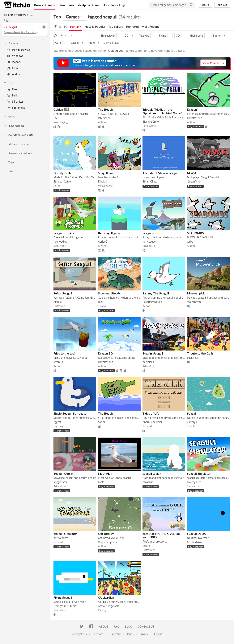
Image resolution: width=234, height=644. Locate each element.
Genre (9, 117)
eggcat (57, 422)
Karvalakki (148, 362)
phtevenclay (61, 538)
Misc (9, 171)
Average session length (19, 135)
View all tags (111, 43)
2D (127, 36)
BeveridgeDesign (152, 302)
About (104, 627)
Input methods (14, 126)
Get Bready (106, 533)
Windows (15, 56)
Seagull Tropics (64, 233)
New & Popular (95, 26)
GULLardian (106, 597)
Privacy (144, 634)
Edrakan (103, 181)
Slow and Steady (109, 293)
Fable (101, 482)
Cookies (159, 634)
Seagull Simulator (199, 473)
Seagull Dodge (197, 533)
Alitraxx (58, 302)
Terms (130, 634)
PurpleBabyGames (109, 542)
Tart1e (146, 546)
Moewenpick (196, 293)
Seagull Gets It (63, 473)
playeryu (192, 422)
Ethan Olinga (150, 181)
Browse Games (44, 5)
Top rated (132, 26)
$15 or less (16, 108)
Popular (75, 27)
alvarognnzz (194, 482)
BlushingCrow (151, 122)
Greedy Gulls (62, 173)
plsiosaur (148, 482)
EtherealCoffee (62, 181)
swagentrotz (194, 302)
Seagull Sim (106, 173)
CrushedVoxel (195, 542)
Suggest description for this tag (21, 32)
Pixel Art (144, 36)
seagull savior (152, 473)
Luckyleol (192, 358)
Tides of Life (151, 413)
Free (12, 89)
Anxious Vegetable (109, 606)
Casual (75, 43)
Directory (115, 634)
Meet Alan (105, 473)
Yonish (102, 422)
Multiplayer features (17, 144)
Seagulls (148, 233)
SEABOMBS (195, 233)
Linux (13, 68)
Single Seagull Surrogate (70, 413)
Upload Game (89, 5)
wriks (190, 242)
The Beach (105, 109)
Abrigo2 (103, 242)
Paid (12, 95)
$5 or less (15, 102)
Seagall (192, 413)
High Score (196, 36)
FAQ (117, 627)
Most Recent (150, 26)
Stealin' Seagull (153, 353)
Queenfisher (194, 181)
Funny (217, 36)
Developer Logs (115, 5)
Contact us (146, 627)
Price (9, 83)
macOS (14, 62)
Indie (92, 43)
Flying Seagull (63, 597)
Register (222, 5)
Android (14, 74)
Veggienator (60, 482)
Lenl (100, 302)
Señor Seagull (63, 293)
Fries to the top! (64, 353)
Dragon (192, 109)
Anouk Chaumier (152, 422)
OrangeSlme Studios (65, 606)
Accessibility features (18, 153)
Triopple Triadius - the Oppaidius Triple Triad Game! (162, 111)
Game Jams (66, 5)
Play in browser (19, 50)
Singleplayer (108, 36)
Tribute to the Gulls (200, 353)
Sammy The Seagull (156, 293)
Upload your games (121, 50)
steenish (58, 362)
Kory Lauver (149, 242)
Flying (162, 36)
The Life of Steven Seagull (160, 173)
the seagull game (109, 233)
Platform (11, 43)
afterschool (105, 118)
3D (178, 36)
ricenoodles (60, 242)
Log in (205, 5)
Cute (58, 43)
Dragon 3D (105, 353)
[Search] (191, 5)
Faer (56, 118)
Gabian (58, 109)
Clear (31, 15)
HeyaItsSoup (195, 118)
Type (9, 162)
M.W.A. (192, 173)
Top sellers (116, 26)
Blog (128, 627)
